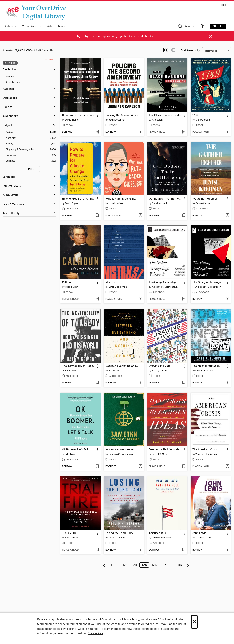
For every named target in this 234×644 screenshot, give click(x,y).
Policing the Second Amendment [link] (122, 115)
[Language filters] (29, 177)
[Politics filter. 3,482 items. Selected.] (31, 132)
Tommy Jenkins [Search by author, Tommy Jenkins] (160, 371)
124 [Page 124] (134, 565)
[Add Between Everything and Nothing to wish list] (140, 383)
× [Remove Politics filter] (5, 63)
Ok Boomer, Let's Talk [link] (75, 450)
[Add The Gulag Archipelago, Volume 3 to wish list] (184, 299)
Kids (49, 27)
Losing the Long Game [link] (120, 533)
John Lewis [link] (199, 533)
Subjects (10, 27)
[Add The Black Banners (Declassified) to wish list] (184, 132)
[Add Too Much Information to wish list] (227, 383)
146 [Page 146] (179, 565)
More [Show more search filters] (31, 169)
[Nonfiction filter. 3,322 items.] (31, 138)
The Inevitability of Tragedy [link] (79, 366)
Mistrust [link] (111, 282)
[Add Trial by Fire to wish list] (97, 550)
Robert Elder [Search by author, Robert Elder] (71, 287)
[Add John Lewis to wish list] (227, 550)
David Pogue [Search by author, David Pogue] (72, 203)
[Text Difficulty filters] (29, 213)
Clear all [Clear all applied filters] (50, 60)
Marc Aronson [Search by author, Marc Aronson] (203, 120)
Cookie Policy (96, 633)
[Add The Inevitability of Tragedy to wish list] (97, 383)
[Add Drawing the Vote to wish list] (184, 383)
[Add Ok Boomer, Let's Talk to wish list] (97, 466)
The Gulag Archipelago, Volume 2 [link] (209, 282)
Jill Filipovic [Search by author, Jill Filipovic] (71, 454)
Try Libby (82, 36)
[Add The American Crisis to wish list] (227, 466)
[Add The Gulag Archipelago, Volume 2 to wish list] (227, 299)
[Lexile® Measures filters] (29, 204)
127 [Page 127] (164, 565)
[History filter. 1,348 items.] (31, 144)
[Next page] (188, 565)
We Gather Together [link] (205, 199)
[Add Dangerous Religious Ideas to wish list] (184, 466)
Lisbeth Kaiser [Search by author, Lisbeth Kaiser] (116, 203)
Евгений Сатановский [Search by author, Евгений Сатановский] (121, 454)
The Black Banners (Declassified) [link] (166, 115)
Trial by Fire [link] (69, 533)
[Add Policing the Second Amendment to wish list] (140, 132)
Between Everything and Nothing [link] (122, 366)
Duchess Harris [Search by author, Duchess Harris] (203, 538)
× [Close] (194, 622)
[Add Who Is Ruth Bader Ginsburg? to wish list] (140, 216)
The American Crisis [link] (205, 450)
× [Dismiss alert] (211, 36)
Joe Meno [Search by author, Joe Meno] (114, 371)
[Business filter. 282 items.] (31, 161)
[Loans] (202, 27)
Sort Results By (190, 50)
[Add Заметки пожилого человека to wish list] (140, 466)
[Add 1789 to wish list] (227, 132)
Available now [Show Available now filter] (13, 82)
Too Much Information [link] (206, 366)
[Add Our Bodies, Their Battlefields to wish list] (184, 216)
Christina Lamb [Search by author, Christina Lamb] (160, 203)
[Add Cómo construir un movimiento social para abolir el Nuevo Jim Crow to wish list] (97, 132)
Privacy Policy (130, 619)
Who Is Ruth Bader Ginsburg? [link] (122, 199)
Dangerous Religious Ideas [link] (165, 450)
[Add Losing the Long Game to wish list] (140, 550)
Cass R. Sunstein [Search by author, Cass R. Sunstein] (204, 371)
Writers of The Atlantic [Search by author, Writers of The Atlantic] (207, 454)
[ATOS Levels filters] (29, 195)
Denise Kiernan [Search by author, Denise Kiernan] (203, 203)
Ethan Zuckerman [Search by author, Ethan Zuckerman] (118, 287)
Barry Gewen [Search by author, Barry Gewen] (72, 371)
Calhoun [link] (67, 282)
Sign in (218, 27)
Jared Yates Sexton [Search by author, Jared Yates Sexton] (162, 538)
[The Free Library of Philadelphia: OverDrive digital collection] (36, 13)
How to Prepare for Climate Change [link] (79, 199)
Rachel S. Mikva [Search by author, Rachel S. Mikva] (160, 454)
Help (223, 5)
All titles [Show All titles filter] (10, 77)
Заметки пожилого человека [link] (122, 450)
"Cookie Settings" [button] (88, 629)
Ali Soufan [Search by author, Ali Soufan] (157, 120)
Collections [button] (31, 27)
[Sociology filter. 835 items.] (31, 155)
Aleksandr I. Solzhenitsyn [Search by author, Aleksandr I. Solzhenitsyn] (165, 287)
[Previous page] (104, 565)
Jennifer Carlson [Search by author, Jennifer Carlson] (117, 120)
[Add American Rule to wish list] (184, 550)
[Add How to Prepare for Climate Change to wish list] (97, 216)
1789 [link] (195, 115)
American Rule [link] (158, 533)
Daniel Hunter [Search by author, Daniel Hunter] (72, 120)
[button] (186, 27)
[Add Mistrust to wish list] (140, 299)
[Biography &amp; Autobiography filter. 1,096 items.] (31, 149)
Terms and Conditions (102, 619)
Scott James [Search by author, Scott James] (71, 538)
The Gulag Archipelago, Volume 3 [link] (166, 282)
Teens (62, 27)
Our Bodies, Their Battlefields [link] (166, 199)
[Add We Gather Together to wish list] (227, 216)
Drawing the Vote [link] (160, 366)
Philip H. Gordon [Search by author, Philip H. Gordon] (117, 538)
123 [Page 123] (125, 565)
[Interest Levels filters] (29, 186)
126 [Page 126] (154, 565)
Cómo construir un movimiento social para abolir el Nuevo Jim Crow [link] (79, 115)
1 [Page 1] (111, 565)
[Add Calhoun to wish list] (97, 299)
